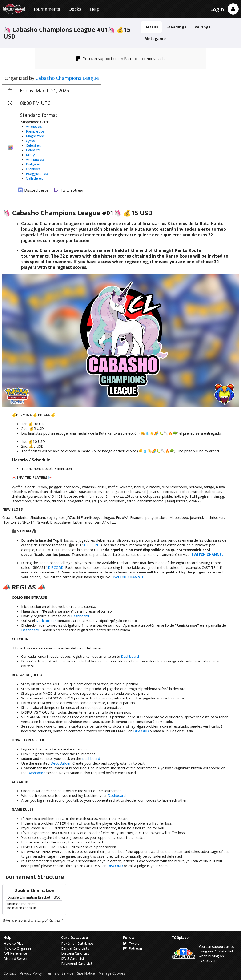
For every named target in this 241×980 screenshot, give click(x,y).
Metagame (155, 38)
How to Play (14, 943)
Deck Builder (46, 621)
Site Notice (86, 973)
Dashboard (80, 616)
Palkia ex (33, 150)
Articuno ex (35, 159)
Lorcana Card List (75, 953)
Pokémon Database (77, 943)
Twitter (132, 943)
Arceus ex (34, 126)
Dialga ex (33, 164)
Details (151, 27)
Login (217, 9)
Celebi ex (33, 145)
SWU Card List (73, 958)
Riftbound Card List (77, 963)
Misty (30, 155)
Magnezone (35, 136)
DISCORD (92, 545)
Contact (10, 973)
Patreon (133, 948)
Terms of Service (60, 973)
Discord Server (34, 190)
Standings (176, 27)
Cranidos (33, 169)
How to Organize (18, 948)
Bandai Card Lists (75, 948)
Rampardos (35, 131)
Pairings (203, 27)
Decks (75, 9)
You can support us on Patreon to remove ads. (121, 59)
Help (94, 9)
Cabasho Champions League (67, 78)
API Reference (15, 953)
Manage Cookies (112, 973)
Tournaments (47, 9)
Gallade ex (34, 178)
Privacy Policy (31, 973)
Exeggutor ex (37, 173)
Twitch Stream (70, 190)
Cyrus (30, 141)
